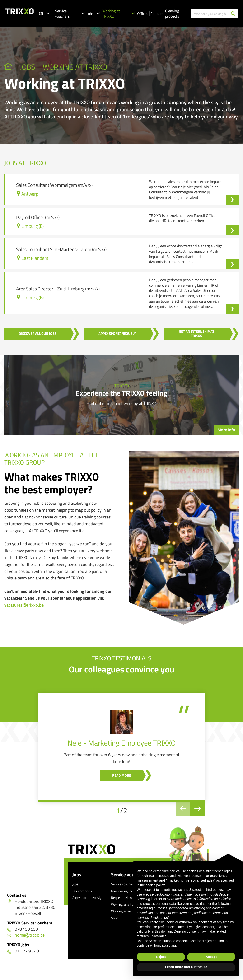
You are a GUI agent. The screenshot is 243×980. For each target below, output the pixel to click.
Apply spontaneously (117, 334)
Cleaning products (172, 14)
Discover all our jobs (38, 334)
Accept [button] (211, 957)
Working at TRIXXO (119, 14)
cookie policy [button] (155, 885)
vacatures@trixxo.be (24, 605)
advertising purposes (152, 908)
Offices (143, 14)
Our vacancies (82, 891)
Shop (115, 918)
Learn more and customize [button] (186, 967)
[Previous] (183, 809)
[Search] (233, 14)
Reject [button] (161, 957)
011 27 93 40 (23, 951)
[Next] (197, 809)
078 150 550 (23, 929)
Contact (157, 14)
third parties (214, 890)
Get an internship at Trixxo (197, 334)
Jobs (94, 14)
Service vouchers (70, 14)
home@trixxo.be (26, 935)
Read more (122, 775)
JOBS (27, 67)
